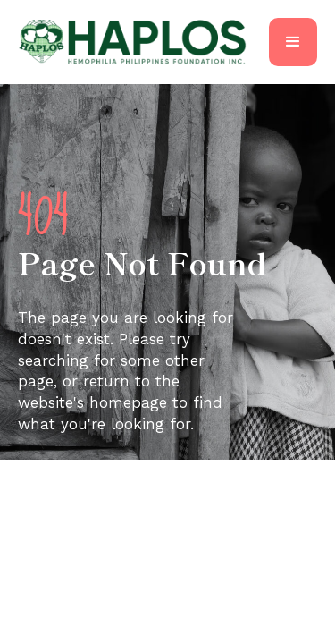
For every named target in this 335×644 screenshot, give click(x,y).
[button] (293, 42)
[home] (132, 42)
